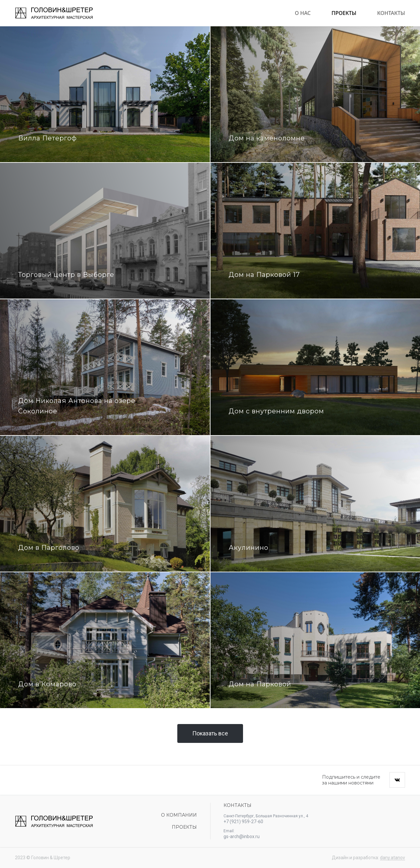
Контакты (391, 13)
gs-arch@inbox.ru (242, 836)
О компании (179, 815)
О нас (303, 13)
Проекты (344, 13)
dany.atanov (393, 858)
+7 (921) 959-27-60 (243, 822)
